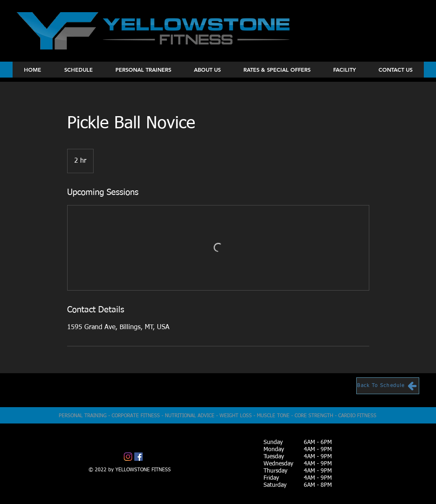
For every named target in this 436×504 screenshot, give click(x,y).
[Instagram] (128, 457)
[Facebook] (138, 457)
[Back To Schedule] (388, 386)
